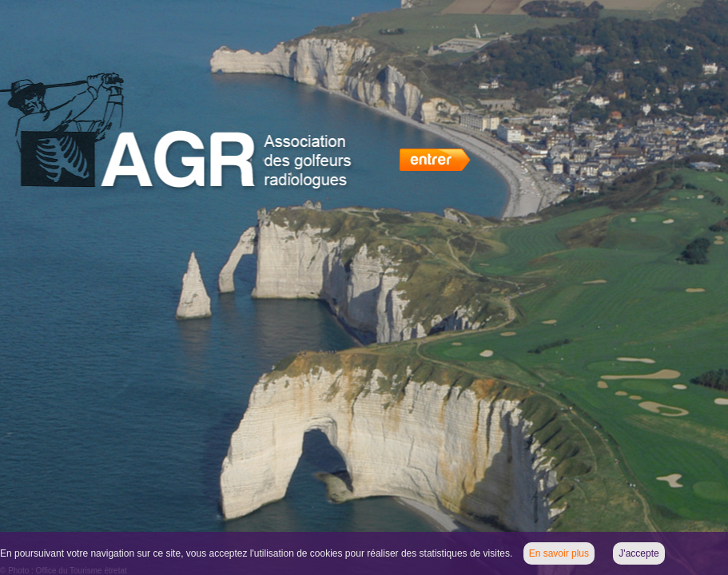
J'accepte (638, 553)
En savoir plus (559, 553)
